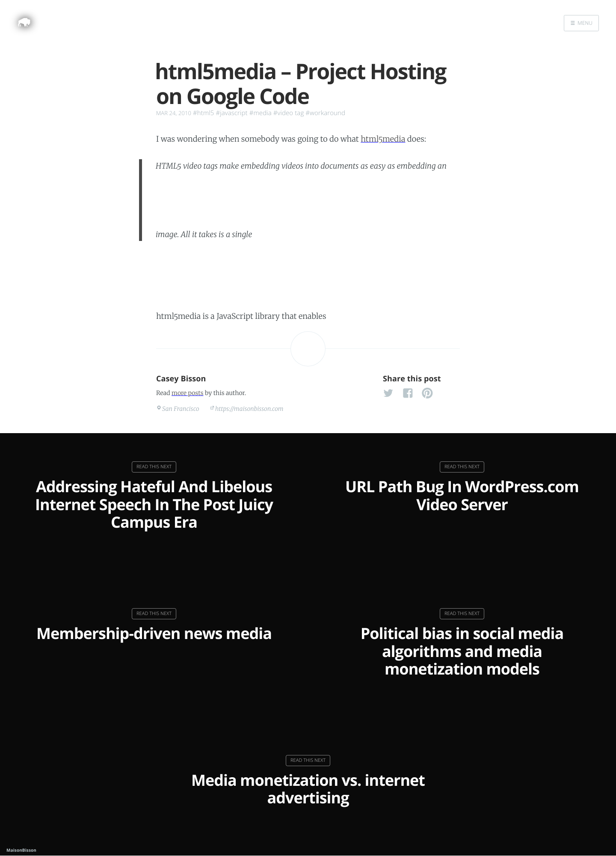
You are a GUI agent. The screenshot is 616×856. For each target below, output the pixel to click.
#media (261, 113)
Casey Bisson (181, 379)
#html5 (203, 113)
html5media (383, 139)
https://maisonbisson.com (249, 409)
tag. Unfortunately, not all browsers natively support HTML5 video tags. (318, 205)
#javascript (231, 113)
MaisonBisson (21, 850)
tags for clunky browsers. (392, 287)
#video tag (289, 113)
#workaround (325, 113)
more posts (187, 393)
